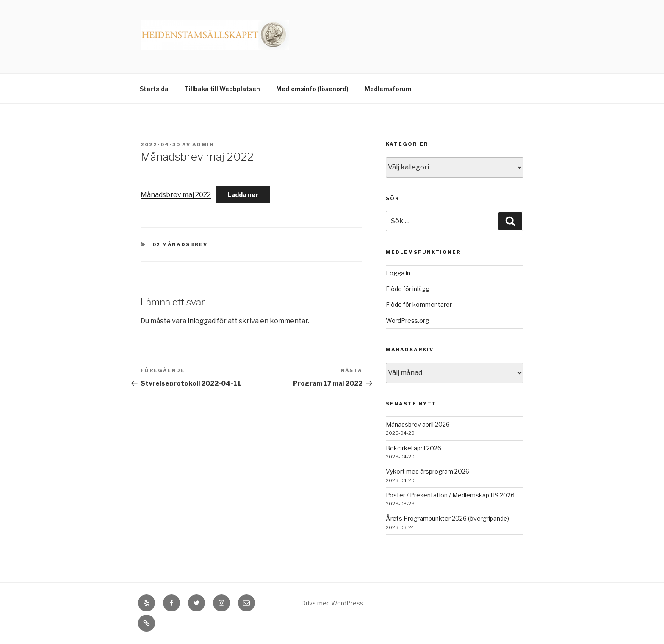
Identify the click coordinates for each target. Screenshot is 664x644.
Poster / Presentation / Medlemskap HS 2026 (450, 495)
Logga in (398, 273)
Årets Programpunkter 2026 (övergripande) (447, 518)
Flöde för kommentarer (419, 304)
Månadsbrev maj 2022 (176, 195)
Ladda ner (243, 195)
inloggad (202, 321)
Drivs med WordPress (332, 603)
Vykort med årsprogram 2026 (427, 471)
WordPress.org (407, 321)
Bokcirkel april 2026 (414, 448)
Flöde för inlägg (408, 289)
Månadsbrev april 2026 (418, 424)
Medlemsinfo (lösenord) (312, 89)
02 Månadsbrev (180, 244)
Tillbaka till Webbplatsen (222, 89)
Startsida (154, 89)
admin (203, 144)
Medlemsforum (388, 89)
